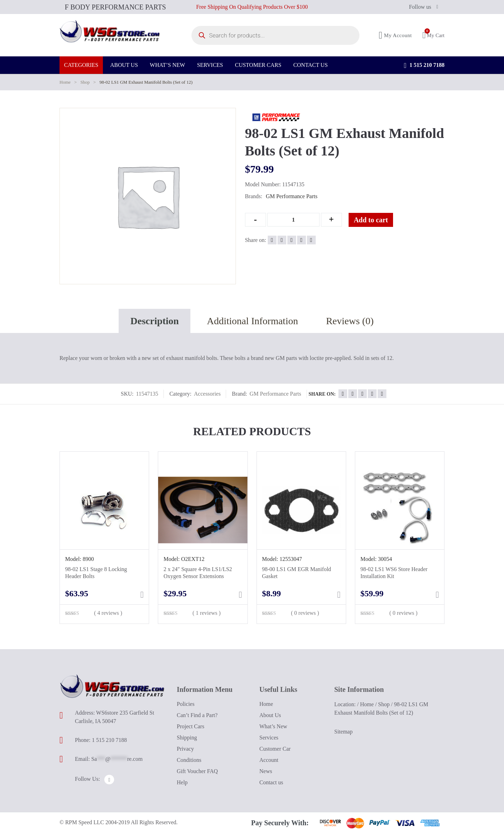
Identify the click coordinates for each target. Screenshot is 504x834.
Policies (186, 704)
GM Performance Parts (292, 196)
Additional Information (253, 321)
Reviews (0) (350, 321)
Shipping (187, 738)
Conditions (189, 760)
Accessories (207, 394)
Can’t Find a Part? (197, 715)
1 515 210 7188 (424, 70)
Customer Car (275, 749)
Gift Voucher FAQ (197, 771)
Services (269, 738)
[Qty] (293, 220)
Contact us (271, 782)
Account (269, 760)
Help (182, 782)
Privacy (185, 749)
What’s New (273, 726)
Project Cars (191, 726)
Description (154, 321)
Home (65, 82)
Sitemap (343, 732)
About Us (270, 715)
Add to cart (377, 220)
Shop (85, 82)
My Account (395, 38)
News (266, 771)
